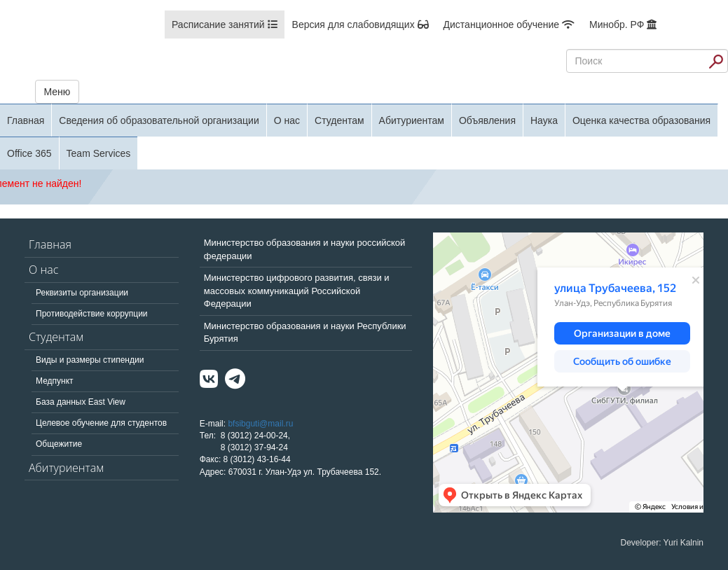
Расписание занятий (225, 25)
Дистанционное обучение (509, 25)
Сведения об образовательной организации (159, 120)
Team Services (99, 153)
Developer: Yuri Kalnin (662, 543)
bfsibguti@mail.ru (260, 424)
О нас (287, 120)
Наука (544, 120)
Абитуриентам (412, 120)
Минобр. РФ (623, 25)
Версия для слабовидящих (360, 25)
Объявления (487, 120)
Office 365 (29, 153)
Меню (57, 92)
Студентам (339, 120)
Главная (26, 120)
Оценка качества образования (641, 120)
